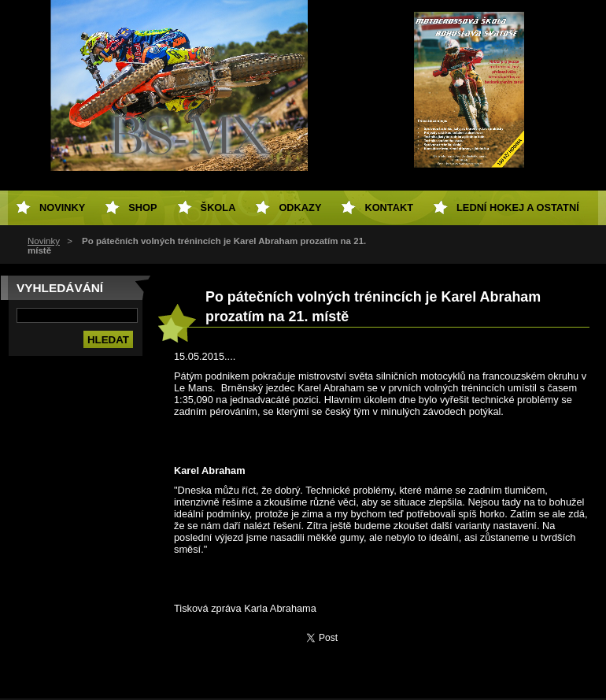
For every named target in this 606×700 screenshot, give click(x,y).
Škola (218, 207)
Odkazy (300, 207)
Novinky (44, 241)
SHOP (142, 207)
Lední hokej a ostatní (518, 207)
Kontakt (389, 207)
